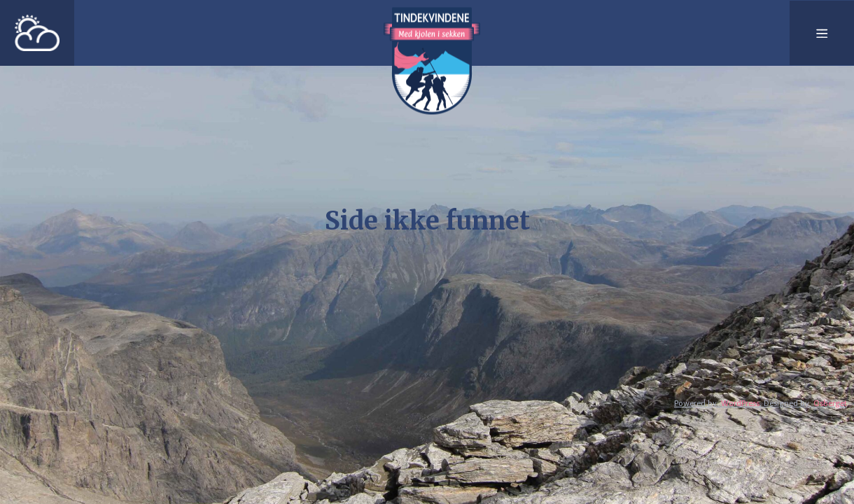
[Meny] (822, 33)
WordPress (740, 403)
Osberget (830, 403)
